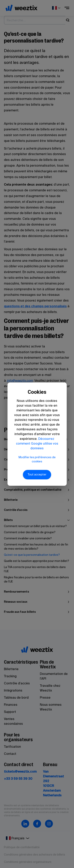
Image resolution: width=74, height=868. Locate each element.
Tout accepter (37, 474)
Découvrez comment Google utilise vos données (37, 443)
